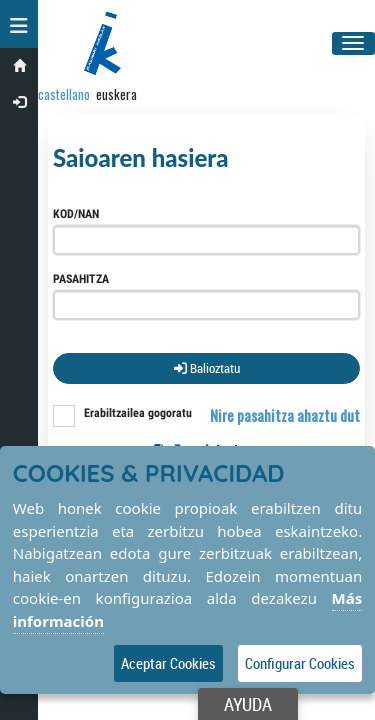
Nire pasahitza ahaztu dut (285, 415)
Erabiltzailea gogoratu (138, 413)
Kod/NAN (76, 214)
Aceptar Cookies (168, 663)
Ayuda (248, 704)
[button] (19, 24)
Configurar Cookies (300, 663)
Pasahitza (81, 279)
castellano (64, 94)
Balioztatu (207, 368)
